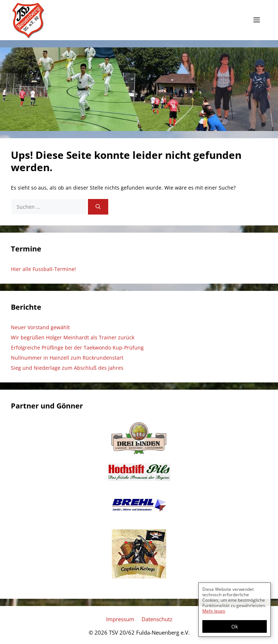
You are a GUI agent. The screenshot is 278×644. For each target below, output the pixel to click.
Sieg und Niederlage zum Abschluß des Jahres (67, 368)
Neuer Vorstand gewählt (40, 327)
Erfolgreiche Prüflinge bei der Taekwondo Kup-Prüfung (77, 348)
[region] (139, 89)
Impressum (120, 619)
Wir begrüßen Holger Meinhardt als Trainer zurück (73, 337)
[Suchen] (98, 207)
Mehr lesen (214, 611)
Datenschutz (157, 619)
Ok (235, 626)
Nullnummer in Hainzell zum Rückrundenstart (67, 358)
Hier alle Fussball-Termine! (43, 269)
